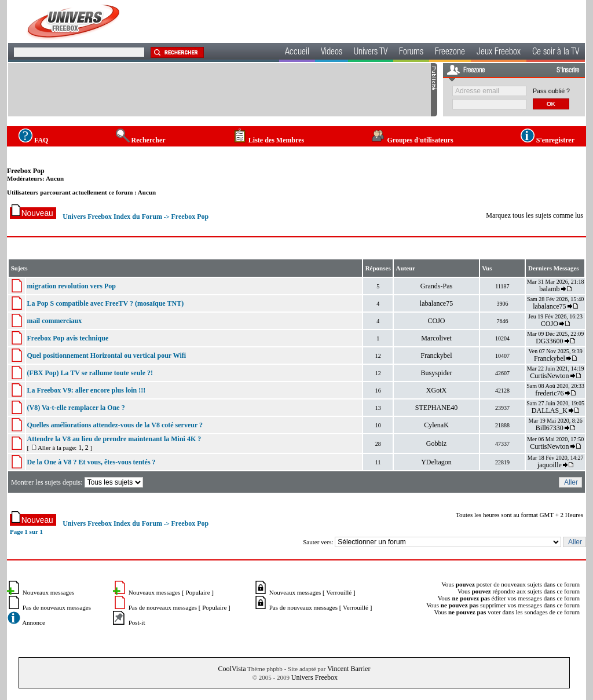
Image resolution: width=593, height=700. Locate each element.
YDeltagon (436, 462)
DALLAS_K (550, 411)
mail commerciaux (54, 321)
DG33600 (549, 341)
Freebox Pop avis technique (67, 338)
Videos (332, 53)
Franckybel (437, 356)
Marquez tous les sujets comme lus (535, 215)
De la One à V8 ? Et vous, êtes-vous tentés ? (91, 462)
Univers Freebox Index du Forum (112, 217)
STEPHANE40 (436, 408)
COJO (437, 321)
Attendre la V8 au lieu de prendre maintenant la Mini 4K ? (114, 439)
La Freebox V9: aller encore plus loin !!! (86, 390)
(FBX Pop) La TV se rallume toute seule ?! (90, 373)
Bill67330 (550, 428)
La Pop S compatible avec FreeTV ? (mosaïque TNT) (105, 303)
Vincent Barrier (349, 669)
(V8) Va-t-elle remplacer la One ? (76, 408)
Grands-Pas (436, 286)
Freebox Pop (26, 171)
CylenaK (436, 425)
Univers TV (371, 53)
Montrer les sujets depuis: (78, 482)
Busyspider (437, 373)
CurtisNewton (549, 376)
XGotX (436, 390)
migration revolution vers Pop (71, 286)
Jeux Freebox (499, 53)
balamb (549, 289)
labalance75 (436, 303)
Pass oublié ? (551, 91)
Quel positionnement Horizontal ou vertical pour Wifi (106, 356)
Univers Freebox (314, 677)
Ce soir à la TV (556, 53)
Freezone (450, 53)
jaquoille (550, 465)
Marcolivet (436, 338)
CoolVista (232, 669)
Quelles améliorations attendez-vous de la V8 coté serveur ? (115, 425)
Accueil (297, 53)
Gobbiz (436, 444)
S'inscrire (568, 71)
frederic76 (549, 393)
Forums (411, 53)
